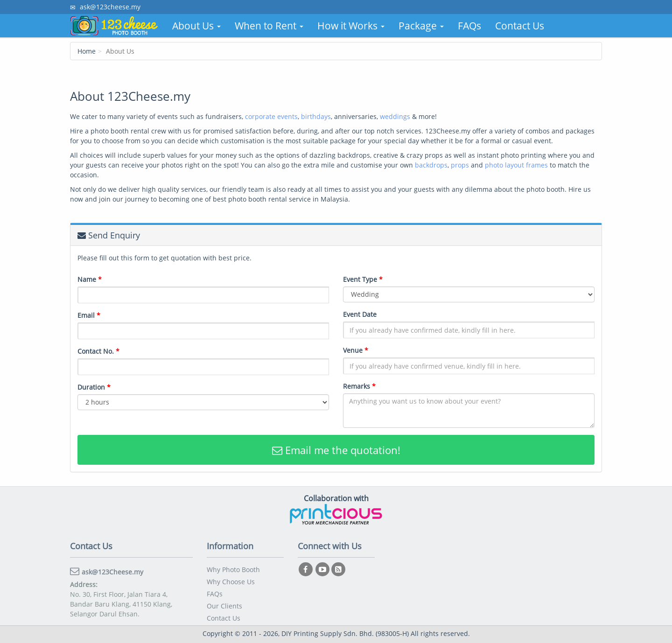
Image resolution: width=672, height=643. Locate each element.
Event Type (363, 279)
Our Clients (224, 606)
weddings (395, 116)
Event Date (360, 314)
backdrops (431, 165)
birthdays (316, 116)
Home (87, 51)
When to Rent (269, 26)
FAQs (469, 26)
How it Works (351, 26)
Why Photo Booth (233, 570)
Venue (356, 350)
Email (89, 315)
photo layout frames (516, 165)
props (460, 165)
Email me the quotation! (336, 450)
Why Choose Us (231, 582)
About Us (196, 26)
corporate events (271, 116)
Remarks (359, 386)
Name (90, 279)
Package (421, 26)
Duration (94, 387)
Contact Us (520, 26)
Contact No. (98, 351)
